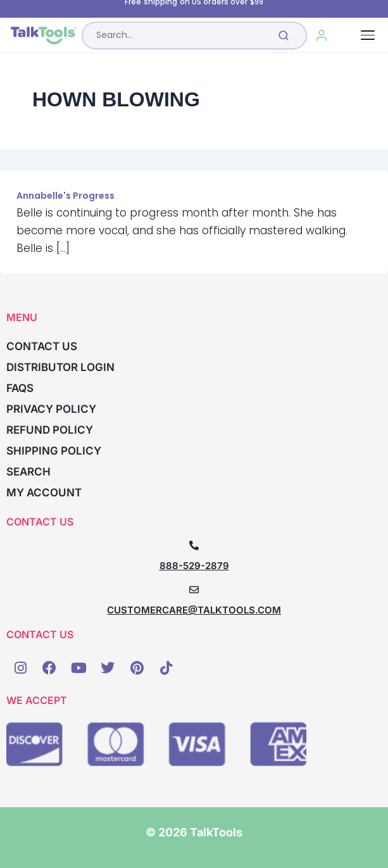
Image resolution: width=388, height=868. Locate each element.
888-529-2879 (194, 566)
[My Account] (322, 35)
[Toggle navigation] (368, 35)
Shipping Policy (54, 451)
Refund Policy (50, 430)
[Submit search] (284, 35)
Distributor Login (60, 367)
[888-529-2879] (194, 545)
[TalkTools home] (44, 35)
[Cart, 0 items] (350, 35)
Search (28, 472)
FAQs (20, 388)
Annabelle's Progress (66, 196)
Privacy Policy (51, 409)
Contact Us (42, 346)
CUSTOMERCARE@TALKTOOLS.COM (194, 610)
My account (44, 493)
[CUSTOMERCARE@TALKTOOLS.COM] (194, 590)
